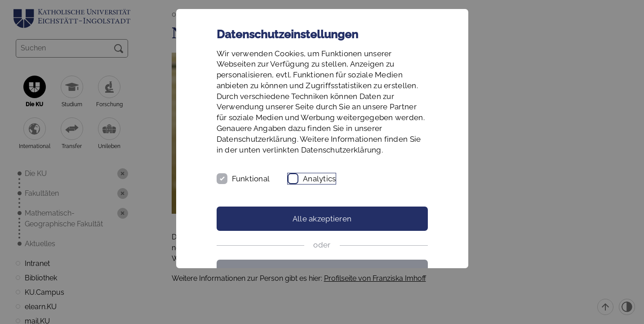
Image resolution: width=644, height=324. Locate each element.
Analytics (319, 179)
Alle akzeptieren (322, 219)
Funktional (251, 179)
